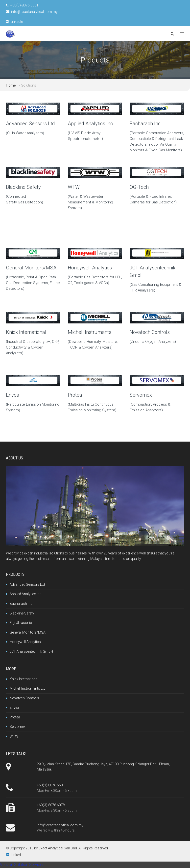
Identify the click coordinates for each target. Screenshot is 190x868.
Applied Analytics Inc (90, 124)
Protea (75, 395)
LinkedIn (14, 22)
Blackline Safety (23, 187)
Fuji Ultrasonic (21, 623)
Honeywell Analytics (90, 268)
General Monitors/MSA (31, 268)
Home (11, 85)
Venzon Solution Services (22, 865)
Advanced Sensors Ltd (30, 124)
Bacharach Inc (145, 124)
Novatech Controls (150, 332)
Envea (13, 395)
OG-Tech (139, 187)
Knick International (26, 332)
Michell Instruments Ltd (28, 688)
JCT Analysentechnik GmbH (31, 651)
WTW (74, 187)
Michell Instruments (90, 332)
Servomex (141, 395)
